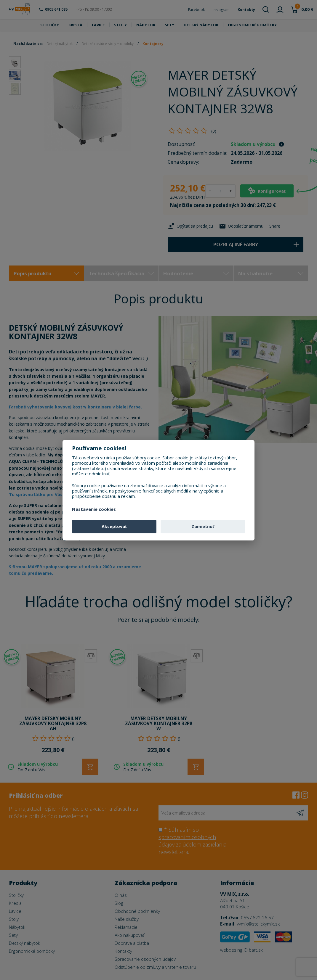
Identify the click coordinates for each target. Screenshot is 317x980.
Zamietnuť (203, 526)
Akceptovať (114, 526)
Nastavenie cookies (94, 509)
